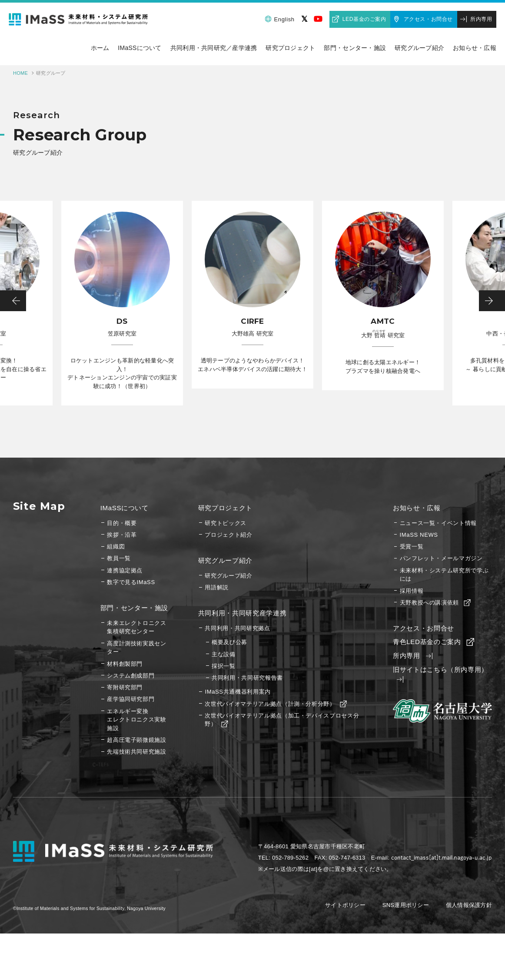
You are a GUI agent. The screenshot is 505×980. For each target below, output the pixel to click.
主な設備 (224, 654)
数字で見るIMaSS (131, 582)
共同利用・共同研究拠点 (237, 628)
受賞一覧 (412, 546)
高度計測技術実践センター (137, 648)
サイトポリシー (345, 905)
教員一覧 (119, 558)
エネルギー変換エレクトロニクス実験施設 (137, 720)
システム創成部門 (131, 676)
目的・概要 (122, 523)
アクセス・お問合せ (428, 19)
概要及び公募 (229, 642)
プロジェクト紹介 (228, 535)
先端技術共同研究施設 (137, 752)
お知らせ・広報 (417, 508)
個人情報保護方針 (469, 905)
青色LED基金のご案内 (433, 642)
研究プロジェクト (225, 508)
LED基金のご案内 (364, 19)
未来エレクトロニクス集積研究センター (137, 627)
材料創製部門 (125, 664)
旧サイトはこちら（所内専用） (440, 675)
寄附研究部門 (125, 687)
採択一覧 (224, 666)
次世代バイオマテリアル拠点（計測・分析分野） (275, 704)
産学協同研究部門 (131, 699)
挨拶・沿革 (122, 535)
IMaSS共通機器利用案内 (238, 692)
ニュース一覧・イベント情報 (438, 523)
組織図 (116, 546)
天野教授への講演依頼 (435, 603)
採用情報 (412, 591)
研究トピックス (226, 523)
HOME (20, 73)
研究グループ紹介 (225, 560)
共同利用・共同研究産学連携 (242, 613)
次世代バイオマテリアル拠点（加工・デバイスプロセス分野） (282, 720)
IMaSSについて (125, 508)
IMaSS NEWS (419, 535)
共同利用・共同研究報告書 (247, 678)
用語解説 (217, 587)
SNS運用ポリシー (406, 905)
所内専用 (481, 19)
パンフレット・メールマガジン (441, 558)
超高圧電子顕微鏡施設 (137, 740)
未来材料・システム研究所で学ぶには (444, 575)
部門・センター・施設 (135, 608)
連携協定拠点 (125, 570)
